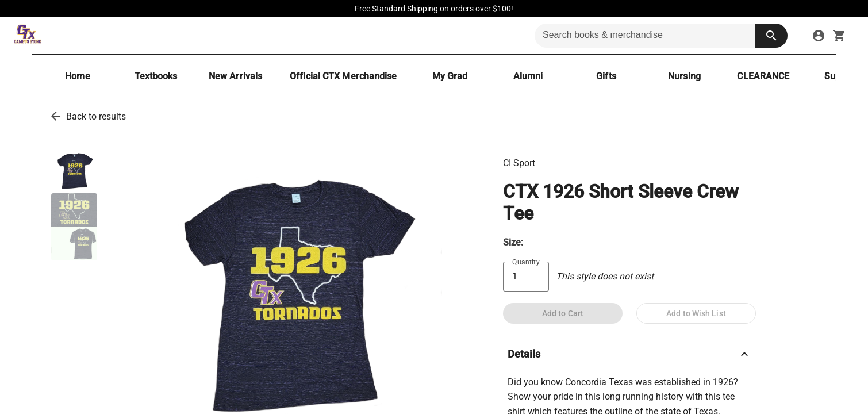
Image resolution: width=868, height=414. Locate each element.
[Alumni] (528, 76)
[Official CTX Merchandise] (343, 76)
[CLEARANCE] (763, 76)
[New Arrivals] (235, 76)
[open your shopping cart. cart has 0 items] (839, 36)
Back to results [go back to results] (96, 116)
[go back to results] (56, 116)
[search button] (771, 36)
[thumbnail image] (74, 170)
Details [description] (629, 354)
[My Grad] (450, 76)
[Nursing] (684, 76)
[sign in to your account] (819, 36)
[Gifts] (606, 76)
